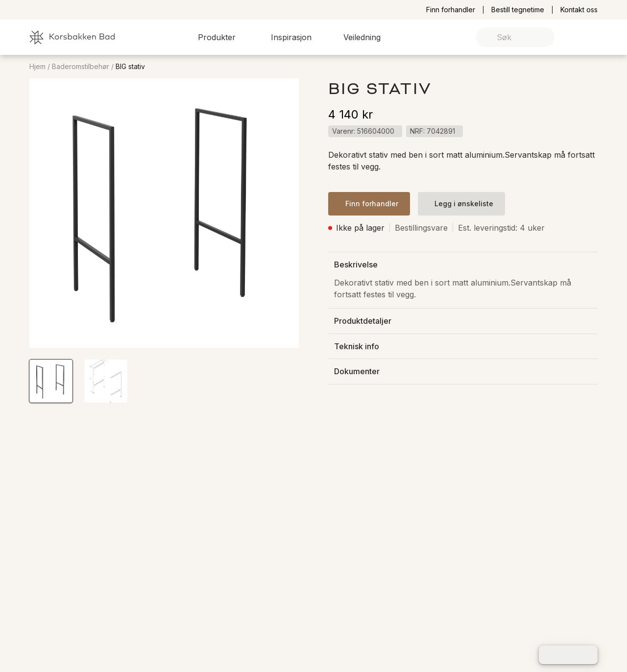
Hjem (37, 67)
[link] (575, 37)
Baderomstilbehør (81, 67)
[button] (223, 37)
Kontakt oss (579, 10)
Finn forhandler (451, 10)
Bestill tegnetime (518, 10)
